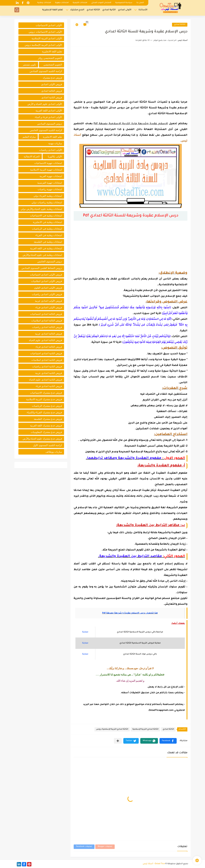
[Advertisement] (131, 73)
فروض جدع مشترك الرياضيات (47, 406)
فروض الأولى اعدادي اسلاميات (47, 281)
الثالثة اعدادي (93, 10)
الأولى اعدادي (125, 10)
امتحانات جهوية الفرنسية (50, 183)
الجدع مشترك (77, 10)
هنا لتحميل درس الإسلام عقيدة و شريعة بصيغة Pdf (130, 613)
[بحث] (17, 11)
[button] (168, 741)
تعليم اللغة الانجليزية (52, 51)
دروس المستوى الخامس (50, 261)
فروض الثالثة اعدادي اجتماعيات (46, 314)
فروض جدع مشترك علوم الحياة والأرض (42, 439)
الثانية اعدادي (109, 10)
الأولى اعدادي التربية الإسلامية (47, 38)
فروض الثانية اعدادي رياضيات (47, 366)
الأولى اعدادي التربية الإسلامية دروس (43, 45)
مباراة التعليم (29, 137)
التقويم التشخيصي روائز (50, 58)
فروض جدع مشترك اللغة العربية (46, 426)
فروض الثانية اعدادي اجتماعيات (46, 353)
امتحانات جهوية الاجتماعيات (48, 163)
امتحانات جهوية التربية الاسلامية (46, 170)
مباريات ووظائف (54, 452)
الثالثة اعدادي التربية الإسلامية (145, 729)
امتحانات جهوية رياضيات (50, 189)
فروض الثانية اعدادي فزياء (49, 386)
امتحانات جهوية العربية (51, 176)
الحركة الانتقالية (32, 156)
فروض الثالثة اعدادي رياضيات (47, 327)
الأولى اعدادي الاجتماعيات (49, 25)
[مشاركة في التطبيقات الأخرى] (118, 741)
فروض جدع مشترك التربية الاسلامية (44, 399)
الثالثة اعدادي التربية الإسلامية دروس (112, 729)
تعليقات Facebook (84, 847)
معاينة (85, 632)
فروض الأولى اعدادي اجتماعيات (46, 275)
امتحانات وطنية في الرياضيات (47, 229)
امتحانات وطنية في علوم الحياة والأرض (42, 255)
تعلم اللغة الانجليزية (52, 137)
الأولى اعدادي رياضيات (51, 150)
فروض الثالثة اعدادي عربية (49, 334)
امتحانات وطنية (44, 3)
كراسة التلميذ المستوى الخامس (46, 130)
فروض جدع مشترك (52, 78)
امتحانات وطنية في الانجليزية (47, 222)
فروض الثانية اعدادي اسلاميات (47, 360)
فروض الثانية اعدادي (52, 97)
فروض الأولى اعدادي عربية (48, 301)
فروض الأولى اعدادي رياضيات (47, 294)
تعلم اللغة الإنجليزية (53, 10)
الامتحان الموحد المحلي (101, 3)
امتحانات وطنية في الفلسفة (48, 242)
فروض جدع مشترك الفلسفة (48, 419)
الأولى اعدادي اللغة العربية (49, 111)
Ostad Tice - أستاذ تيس (154, 864)
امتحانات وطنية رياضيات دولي (47, 202)
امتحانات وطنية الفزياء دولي (48, 196)
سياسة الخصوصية (124, 3)
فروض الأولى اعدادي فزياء (49, 307)
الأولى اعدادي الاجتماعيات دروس (45, 32)
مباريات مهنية (55, 143)
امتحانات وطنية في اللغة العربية (46, 248)
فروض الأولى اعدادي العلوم (48, 288)
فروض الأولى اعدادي (52, 84)
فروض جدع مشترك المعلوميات (46, 432)
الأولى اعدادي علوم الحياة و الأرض (45, 104)
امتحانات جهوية (62, 3)
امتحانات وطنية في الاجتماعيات (46, 216)
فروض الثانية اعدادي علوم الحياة (46, 380)
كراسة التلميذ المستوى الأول (47, 445)
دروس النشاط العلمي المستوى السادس (42, 268)
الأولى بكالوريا (55, 156)
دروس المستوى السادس (50, 124)
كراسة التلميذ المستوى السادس (46, 71)
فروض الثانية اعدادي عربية (49, 373)
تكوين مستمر (29, 65)
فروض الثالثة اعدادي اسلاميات (47, 321)
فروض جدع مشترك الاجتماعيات (46, 393)
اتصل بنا (140, 3)
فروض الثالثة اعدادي (52, 91)
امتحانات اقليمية (80, 3)
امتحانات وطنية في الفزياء (49, 235)
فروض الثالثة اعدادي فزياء (49, 347)
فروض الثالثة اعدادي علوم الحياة (45, 340)
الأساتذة (143, 10)
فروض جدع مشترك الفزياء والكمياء (44, 412)
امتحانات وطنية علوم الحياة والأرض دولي (41, 209)
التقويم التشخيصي (53, 65)
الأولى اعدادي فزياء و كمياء (48, 117)
